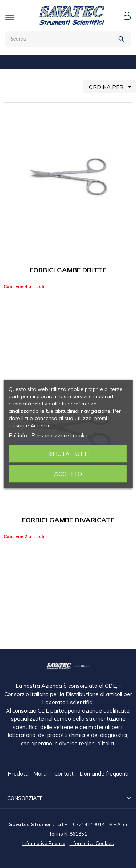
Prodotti (19, 774)
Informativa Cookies (92, 843)
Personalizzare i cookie (60, 435)
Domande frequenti (104, 774)
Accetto (68, 474)
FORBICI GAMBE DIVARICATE (68, 520)
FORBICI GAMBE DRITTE (68, 270)
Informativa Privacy (44, 843)
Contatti (65, 774)
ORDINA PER (112, 87)
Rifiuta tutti (68, 454)
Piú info (18, 435)
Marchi (42, 774)
